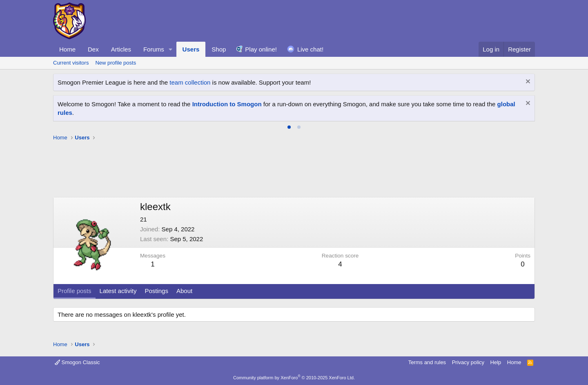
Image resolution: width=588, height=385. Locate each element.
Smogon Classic (77, 362)
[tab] (289, 127)
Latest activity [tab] (118, 291)
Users (191, 49)
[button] (171, 49)
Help (496, 362)
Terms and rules (427, 362)
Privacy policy (468, 362)
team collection (190, 82)
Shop (219, 49)
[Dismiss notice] (527, 82)
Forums (154, 49)
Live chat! (310, 49)
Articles (121, 49)
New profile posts (116, 63)
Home (67, 49)
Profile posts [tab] (75, 291)
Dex (93, 49)
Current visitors (71, 63)
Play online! (261, 49)
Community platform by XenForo (294, 378)
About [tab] (184, 291)
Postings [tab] (156, 291)
